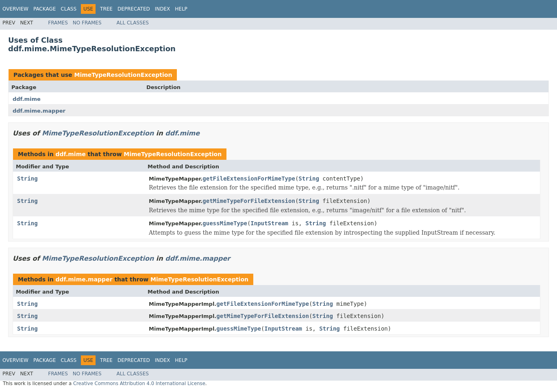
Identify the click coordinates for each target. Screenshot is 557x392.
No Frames (87, 23)
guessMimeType (225, 223)
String (27, 179)
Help (181, 9)
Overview (15, 9)
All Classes (133, 23)
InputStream (269, 223)
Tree (106, 9)
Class (69, 9)
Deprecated (134, 9)
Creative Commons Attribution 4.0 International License (139, 383)
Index (163, 9)
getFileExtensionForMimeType (249, 179)
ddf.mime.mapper (39, 111)
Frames (58, 23)
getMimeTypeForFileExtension (249, 201)
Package (45, 9)
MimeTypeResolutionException (123, 75)
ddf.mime (27, 99)
